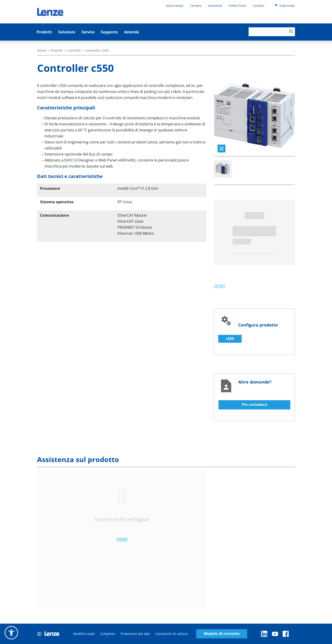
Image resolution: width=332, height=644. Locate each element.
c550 (230, 339)
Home (42, 50)
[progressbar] (219, 286)
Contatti (258, 6)
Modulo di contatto (222, 634)
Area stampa (175, 6)
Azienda (132, 32)
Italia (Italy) (285, 5)
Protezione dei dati (135, 634)
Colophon (108, 634)
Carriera (196, 6)
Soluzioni (67, 32)
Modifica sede (84, 634)
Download (215, 6)
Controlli (74, 50)
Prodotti (44, 32)
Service (88, 32)
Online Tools (237, 6)
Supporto (109, 32)
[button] (11, 633)
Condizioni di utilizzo (172, 634)
